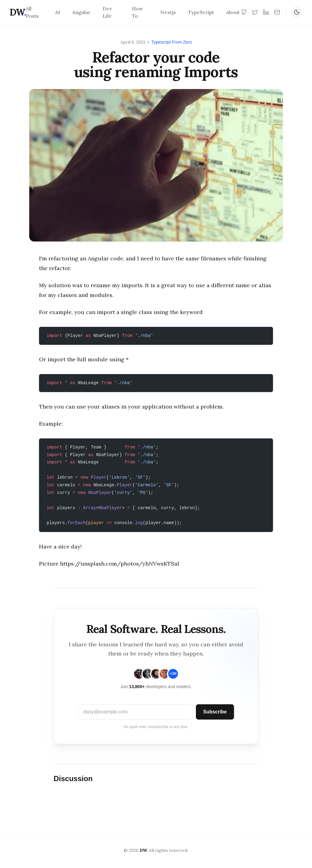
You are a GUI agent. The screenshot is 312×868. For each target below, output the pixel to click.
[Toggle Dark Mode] (297, 12)
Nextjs (168, 12)
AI (58, 12)
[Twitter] (255, 12)
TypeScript (201, 12)
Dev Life (107, 12)
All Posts (32, 12)
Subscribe (215, 712)
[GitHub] (244, 12)
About (233, 12)
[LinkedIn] (266, 12)
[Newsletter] (277, 12)
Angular (81, 12)
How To (137, 12)
